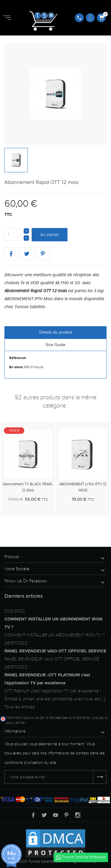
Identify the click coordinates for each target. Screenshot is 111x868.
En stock (16, 367)
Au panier (50, 235)
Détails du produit (56, 332)
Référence (18, 358)
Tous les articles (20, 707)
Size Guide (55, 345)
